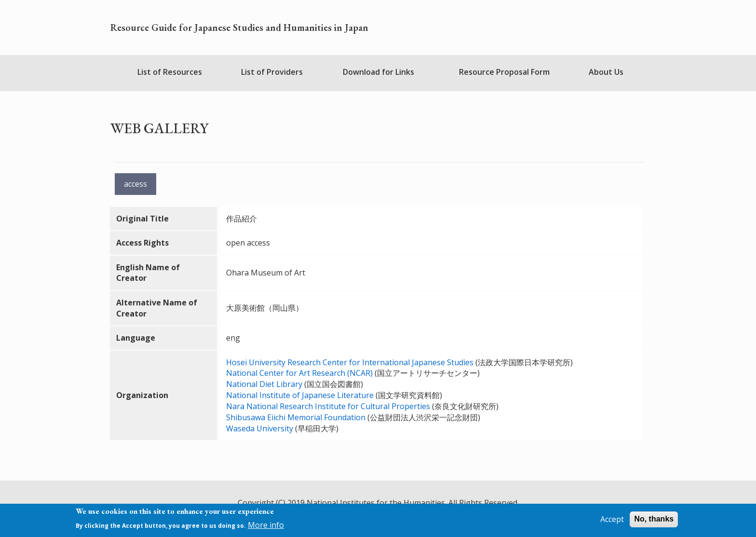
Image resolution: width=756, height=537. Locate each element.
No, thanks (654, 522)
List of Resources (170, 72)
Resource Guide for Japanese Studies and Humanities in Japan (239, 28)
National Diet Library (264, 384)
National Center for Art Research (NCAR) (299, 373)
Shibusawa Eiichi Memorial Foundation (296, 417)
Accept (612, 522)
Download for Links (378, 72)
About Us (606, 72)
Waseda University (260, 428)
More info (266, 527)
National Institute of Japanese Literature (300, 395)
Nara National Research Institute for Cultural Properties (328, 406)
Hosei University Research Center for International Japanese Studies (351, 362)
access (135, 184)
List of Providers (272, 72)
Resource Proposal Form (504, 72)
